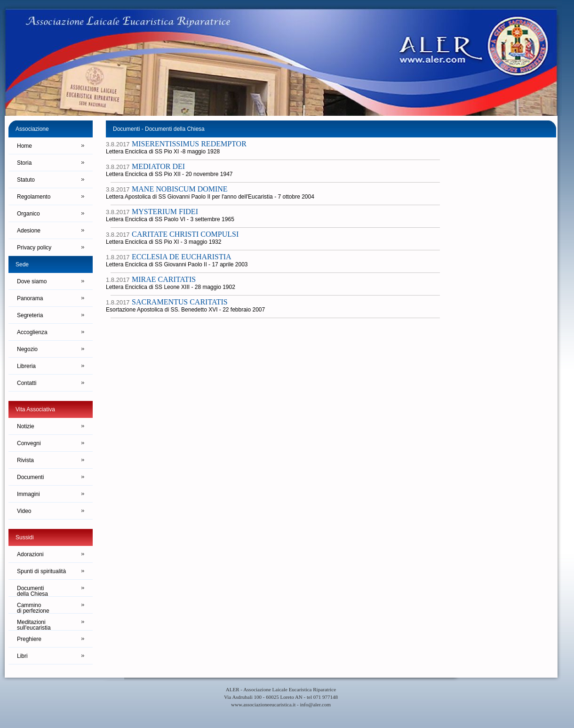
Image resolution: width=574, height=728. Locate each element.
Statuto (26, 180)
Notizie (26, 426)
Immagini (28, 494)
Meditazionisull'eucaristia (34, 625)
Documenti (30, 477)
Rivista (25, 460)
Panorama (30, 298)
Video (24, 511)
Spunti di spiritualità (41, 571)
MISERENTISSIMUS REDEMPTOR (189, 144)
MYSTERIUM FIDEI (165, 212)
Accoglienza (32, 332)
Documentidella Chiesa (32, 591)
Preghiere (29, 639)
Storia (24, 163)
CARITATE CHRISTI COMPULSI (185, 234)
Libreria (26, 366)
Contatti (27, 383)
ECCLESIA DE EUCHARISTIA (182, 257)
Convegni (29, 443)
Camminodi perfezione (33, 608)
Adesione (29, 231)
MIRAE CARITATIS (164, 279)
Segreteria (30, 315)
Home (24, 146)
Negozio (27, 349)
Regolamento (34, 197)
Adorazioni (30, 554)
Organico (28, 214)
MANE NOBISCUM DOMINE (180, 189)
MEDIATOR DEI (158, 166)
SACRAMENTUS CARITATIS (180, 302)
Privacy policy (34, 248)
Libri (22, 656)
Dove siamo (32, 281)
